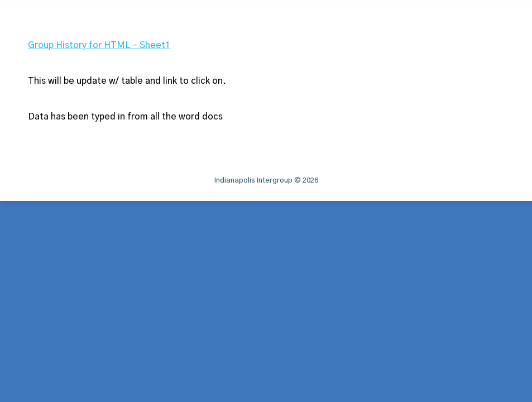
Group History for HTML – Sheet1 (99, 45)
